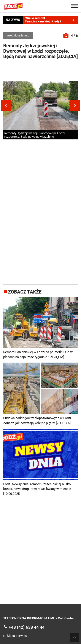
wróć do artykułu (18, 35)
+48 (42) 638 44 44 (27, 627)
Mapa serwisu (17, 636)
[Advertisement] (41, 71)
